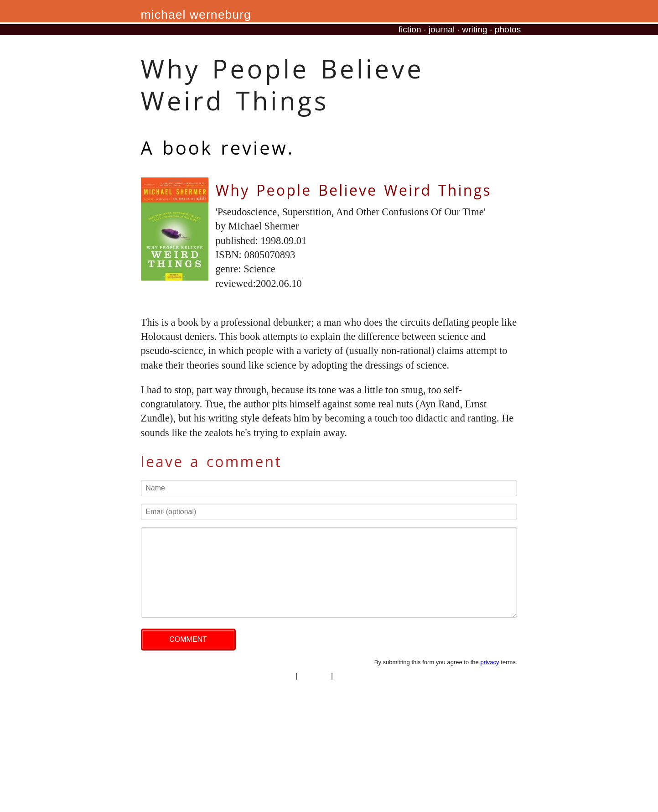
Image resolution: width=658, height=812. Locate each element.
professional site (362, 676)
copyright (314, 676)
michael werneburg (196, 15)
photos (508, 29)
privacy (490, 662)
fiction (410, 29)
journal (442, 29)
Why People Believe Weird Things (354, 190)
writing (474, 29)
